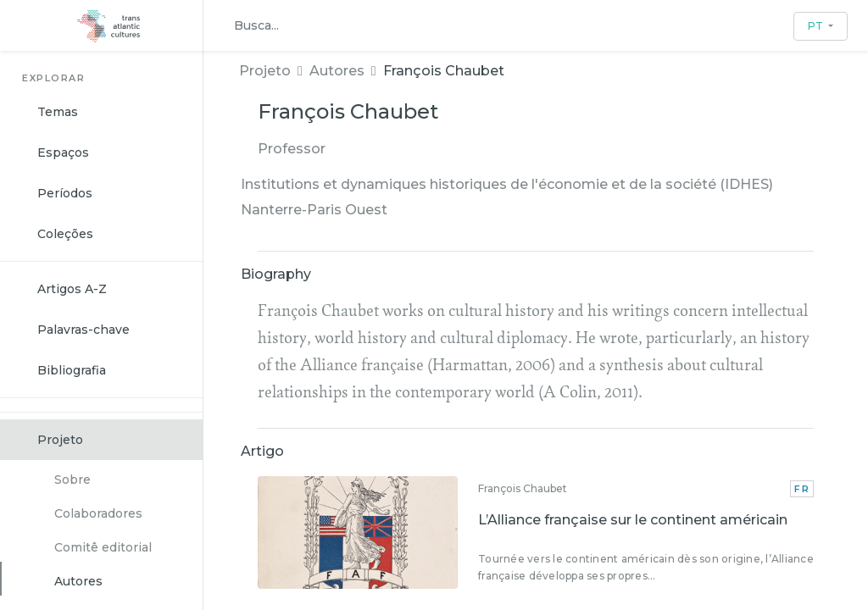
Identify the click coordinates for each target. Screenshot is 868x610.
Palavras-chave (83, 330)
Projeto (60, 440)
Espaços (63, 152)
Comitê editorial (103, 547)
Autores (78, 581)
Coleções (65, 234)
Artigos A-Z (72, 289)
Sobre (72, 480)
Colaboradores (98, 513)
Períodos (65, 193)
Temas (58, 112)
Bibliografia (72, 370)
